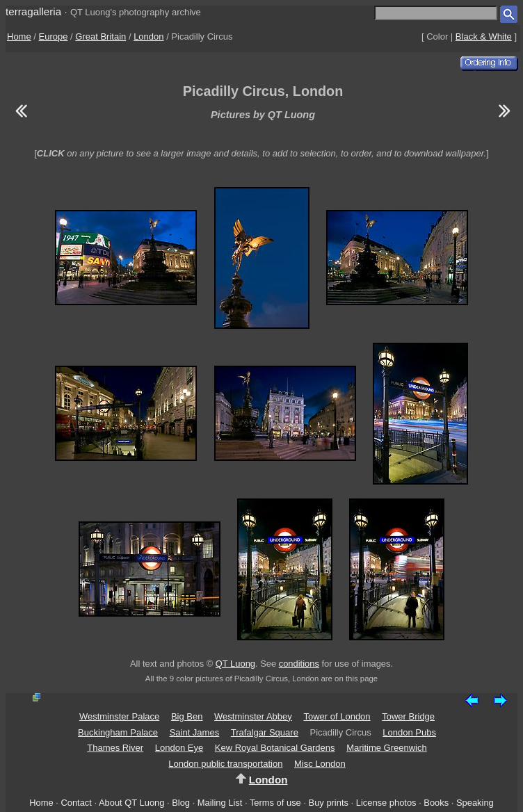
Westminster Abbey (253, 716)
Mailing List (220, 803)
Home (19, 36)
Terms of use (275, 803)
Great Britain (100, 36)
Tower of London (337, 716)
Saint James (195, 732)
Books (436, 803)
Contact (76, 803)
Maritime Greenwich (387, 748)
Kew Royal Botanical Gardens (275, 748)
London (148, 36)
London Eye (179, 748)
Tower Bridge (408, 716)
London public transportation (225, 764)
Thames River (115, 748)
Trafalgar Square (265, 732)
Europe (54, 36)
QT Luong (235, 664)
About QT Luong (131, 803)
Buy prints (329, 803)
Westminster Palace (119, 716)
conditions (299, 664)
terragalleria (33, 11)
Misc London (320, 764)
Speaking (475, 803)
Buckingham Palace (118, 732)
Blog (181, 803)
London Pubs (409, 732)
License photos (386, 803)
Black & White (484, 36)
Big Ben (187, 716)
